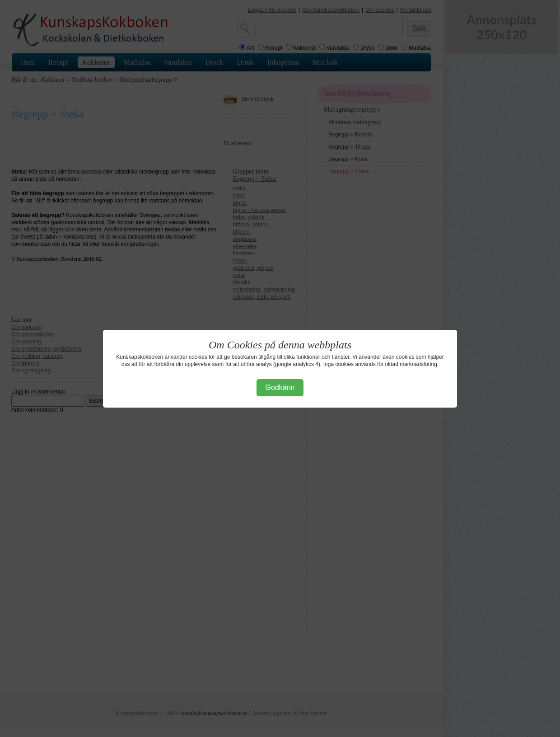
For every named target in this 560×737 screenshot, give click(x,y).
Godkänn (280, 387)
